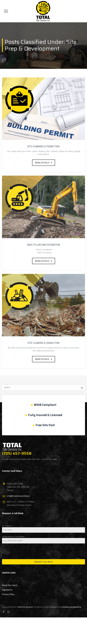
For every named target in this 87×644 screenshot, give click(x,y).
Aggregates (7, 590)
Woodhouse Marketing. (72, 607)
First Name (7, 526)
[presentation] (43, 551)
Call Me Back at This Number (13, 537)
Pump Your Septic (10, 585)
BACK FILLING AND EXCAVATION (44, 245)
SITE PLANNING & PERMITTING (43, 146)
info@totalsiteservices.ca (18, 496)
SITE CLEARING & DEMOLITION (43, 343)
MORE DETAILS (42, 163)
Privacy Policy (8, 594)
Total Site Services (25, 607)
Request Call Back (43, 562)
